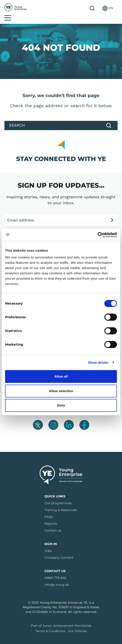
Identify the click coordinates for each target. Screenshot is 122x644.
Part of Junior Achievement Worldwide (61, 618)
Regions (51, 516)
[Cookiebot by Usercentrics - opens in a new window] (98, 235)
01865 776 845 (55, 571)
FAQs (49, 509)
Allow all (61, 376)
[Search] (61, 118)
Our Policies (77, 624)
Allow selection (61, 391)
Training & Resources (61, 503)
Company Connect (59, 550)
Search (81, 8)
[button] (97, 8)
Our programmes (58, 496)
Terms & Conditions (50, 624)
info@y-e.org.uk (57, 577)
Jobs (48, 543)
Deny (61, 405)
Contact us (53, 523)
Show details (98, 362)
